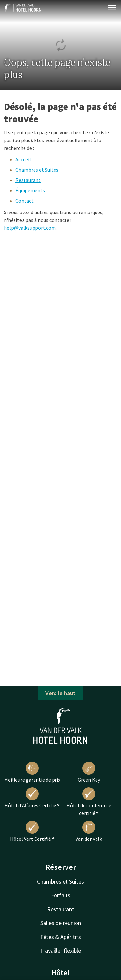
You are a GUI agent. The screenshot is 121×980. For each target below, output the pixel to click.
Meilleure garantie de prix (32, 772)
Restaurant (28, 180)
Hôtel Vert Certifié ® (32, 831)
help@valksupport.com (30, 228)
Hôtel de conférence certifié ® (89, 802)
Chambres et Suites (37, 170)
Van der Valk (89, 831)
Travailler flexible (60, 951)
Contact (25, 201)
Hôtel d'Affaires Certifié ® (32, 798)
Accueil (23, 159)
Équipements (30, 190)
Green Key (89, 772)
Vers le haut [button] (60, 693)
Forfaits (61, 895)
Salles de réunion (61, 923)
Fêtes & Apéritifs (61, 937)
